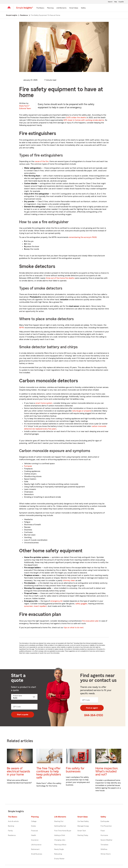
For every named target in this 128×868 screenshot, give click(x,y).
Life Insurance (36, 845)
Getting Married (60, 826)
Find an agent (92, 708)
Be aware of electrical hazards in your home (19, 771)
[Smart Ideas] (74, 8)
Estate (33, 826)
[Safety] (83, 8)
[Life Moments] (61, 8)
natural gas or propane (82, 411)
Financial (34, 831)
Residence (12, 835)
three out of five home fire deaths (60, 278)
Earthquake (105, 821)
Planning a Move (60, 845)
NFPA (22, 328)
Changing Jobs (60, 840)
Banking (11, 826)
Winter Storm (106, 854)
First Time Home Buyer (63, 831)
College (34, 821)
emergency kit (56, 601)
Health (34, 835)
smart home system (44, 403)
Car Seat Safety (83, 821)
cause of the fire (42, 161)
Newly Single (59, 849)
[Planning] (50, 8)
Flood (103, 831)
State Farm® (25, 107)
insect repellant (40, 606)
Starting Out (59, 821)
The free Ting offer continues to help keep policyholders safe (49, 773)
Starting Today (83, 835)
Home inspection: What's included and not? (107, 771)
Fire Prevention (106, 826)
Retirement (35, 849)
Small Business (37, 854)
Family (10, 831)
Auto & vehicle (13, 821)
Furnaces (28, 466)
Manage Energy (83, 826)
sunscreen (28, 606)
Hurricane (104, 835)
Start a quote (23, 715)
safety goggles (81, 604)
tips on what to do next (74, 628)
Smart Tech (82, 831)
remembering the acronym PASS (83, 237)
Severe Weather (106, 840)
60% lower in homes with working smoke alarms (84, 120)
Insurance (35, 840)
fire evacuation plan (90, 621)
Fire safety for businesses (75, 770)
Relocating (58, 854)
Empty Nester (59, 859)
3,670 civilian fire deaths (76, 118)
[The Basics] (40, 8)
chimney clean (69, 580)
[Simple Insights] (25, 9)
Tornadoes (104, 845)
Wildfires (104, 849)
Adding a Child (60, 835)
